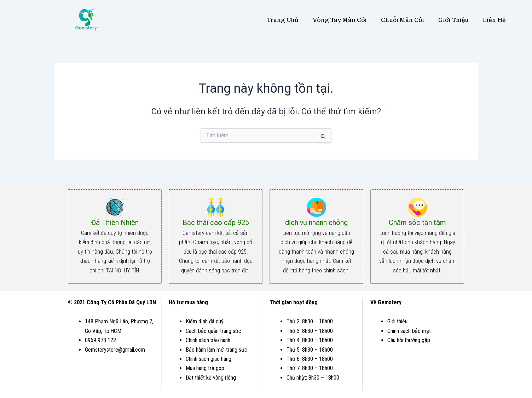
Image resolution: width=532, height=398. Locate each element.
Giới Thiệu (453, 20)
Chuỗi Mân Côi (403, 20)
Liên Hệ (494, 20)
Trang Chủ (283, 20)
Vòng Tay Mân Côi (340, 20)
